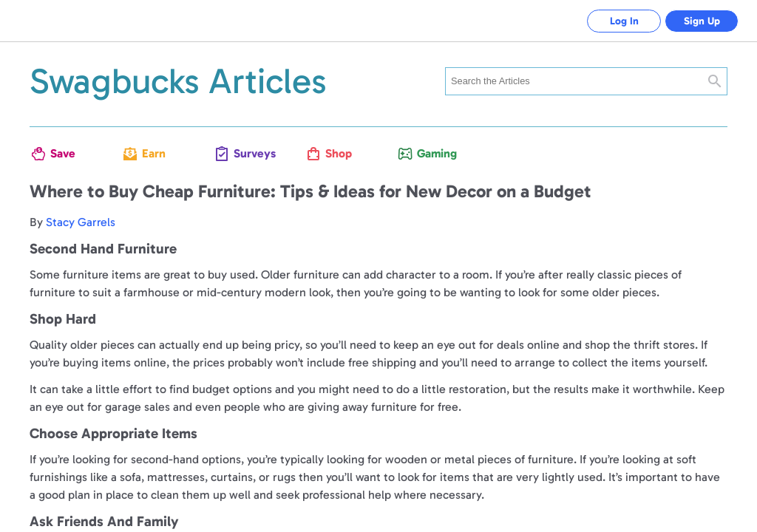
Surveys (251, 153)
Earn (154, 153)
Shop (339, 153)
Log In (624, 21)
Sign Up (702, 21)
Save (63, 153)
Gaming (435, 153)
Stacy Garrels (81, 222)
